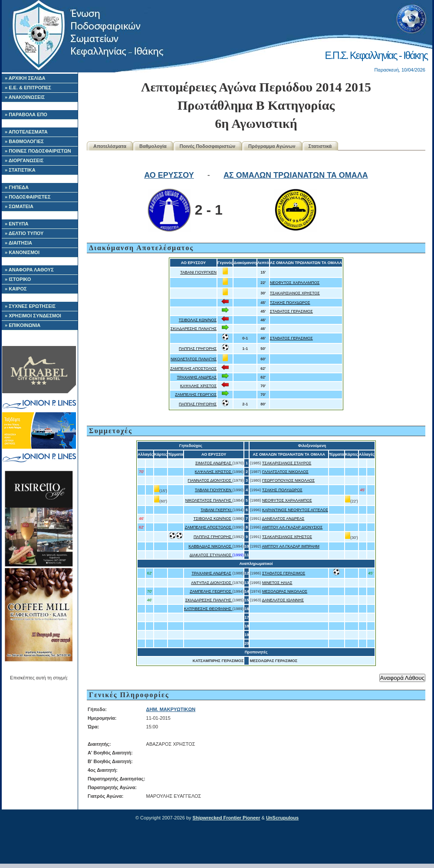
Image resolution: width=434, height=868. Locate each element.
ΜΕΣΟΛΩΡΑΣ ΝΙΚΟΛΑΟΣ (285, 591)
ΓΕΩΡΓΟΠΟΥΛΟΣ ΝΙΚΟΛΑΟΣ (288, 480)
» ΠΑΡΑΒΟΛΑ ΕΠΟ (26, 114)
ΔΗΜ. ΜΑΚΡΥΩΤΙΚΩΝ (171, 709)
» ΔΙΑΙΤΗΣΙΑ (18, 243)
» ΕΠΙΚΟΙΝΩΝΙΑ (23, 325)
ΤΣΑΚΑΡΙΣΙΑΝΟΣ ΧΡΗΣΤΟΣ (295, 293)
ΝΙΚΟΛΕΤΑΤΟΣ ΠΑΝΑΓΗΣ (194, 359)
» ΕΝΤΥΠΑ (16, 224)
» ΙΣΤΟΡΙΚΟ (18, 279)
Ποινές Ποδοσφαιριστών (207, 146)
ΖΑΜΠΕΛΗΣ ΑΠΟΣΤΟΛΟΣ (193, 369)
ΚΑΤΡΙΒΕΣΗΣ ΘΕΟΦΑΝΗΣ (208, 609)
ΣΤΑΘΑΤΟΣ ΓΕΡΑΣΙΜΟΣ (291, 311)
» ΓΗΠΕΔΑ (17, 187)
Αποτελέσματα (110, 146)
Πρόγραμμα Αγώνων (272, 146)
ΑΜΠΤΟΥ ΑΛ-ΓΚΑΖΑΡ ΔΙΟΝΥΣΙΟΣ (293, 527)
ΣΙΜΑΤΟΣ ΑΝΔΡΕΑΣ (214, 463)
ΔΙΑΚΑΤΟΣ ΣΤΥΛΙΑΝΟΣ (211, 555)
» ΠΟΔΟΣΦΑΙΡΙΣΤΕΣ (28, 197)
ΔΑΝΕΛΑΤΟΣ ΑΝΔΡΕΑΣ (283, 519)
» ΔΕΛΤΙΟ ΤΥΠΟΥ (24, 233)
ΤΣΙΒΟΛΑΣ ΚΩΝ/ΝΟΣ (198, 320)
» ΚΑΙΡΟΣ (16, 289)
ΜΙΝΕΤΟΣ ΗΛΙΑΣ (277, 583)
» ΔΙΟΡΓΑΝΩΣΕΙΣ (24, 160)
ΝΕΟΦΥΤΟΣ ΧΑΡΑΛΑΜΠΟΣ (295, 283)
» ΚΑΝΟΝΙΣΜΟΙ (22, 252)
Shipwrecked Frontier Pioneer (227, 818)
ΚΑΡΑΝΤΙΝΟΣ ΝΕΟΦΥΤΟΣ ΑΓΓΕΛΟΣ (295, 510)
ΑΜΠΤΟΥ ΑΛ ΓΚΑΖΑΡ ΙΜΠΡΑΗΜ (291, 546)
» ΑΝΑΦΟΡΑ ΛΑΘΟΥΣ (29, 270)
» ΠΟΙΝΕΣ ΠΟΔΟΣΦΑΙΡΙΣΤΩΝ (38, 151)
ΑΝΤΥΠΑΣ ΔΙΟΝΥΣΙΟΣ (212, 583)
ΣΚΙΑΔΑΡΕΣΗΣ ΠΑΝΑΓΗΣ (194, 329)
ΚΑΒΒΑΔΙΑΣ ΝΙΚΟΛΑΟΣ (210, 546)
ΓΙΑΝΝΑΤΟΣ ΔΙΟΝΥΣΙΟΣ (210, 480)
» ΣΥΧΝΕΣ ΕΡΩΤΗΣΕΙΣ (30, 306)
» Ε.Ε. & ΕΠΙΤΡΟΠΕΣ (28, 88)
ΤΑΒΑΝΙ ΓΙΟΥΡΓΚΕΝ (198, 272)
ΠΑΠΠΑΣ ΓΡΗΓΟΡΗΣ (198, 349)
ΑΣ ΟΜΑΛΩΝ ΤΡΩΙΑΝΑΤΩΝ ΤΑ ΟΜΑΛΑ (296, 175)
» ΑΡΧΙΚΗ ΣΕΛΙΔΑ (25, 78)
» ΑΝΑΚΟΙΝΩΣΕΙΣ (25, 97)
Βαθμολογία (153, 146)
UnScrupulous (282, 818)
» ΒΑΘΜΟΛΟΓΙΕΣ (24, 141)
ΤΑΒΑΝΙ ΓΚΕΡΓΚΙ (216, 510)
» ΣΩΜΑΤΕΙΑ (19, 206)
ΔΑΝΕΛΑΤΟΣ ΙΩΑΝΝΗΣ (283, 600)
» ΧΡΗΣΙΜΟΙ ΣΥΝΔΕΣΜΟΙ (33, 316)
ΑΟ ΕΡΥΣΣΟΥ (169, 175)
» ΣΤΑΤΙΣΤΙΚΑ (20, 170)
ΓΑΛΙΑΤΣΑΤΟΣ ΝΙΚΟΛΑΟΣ (285, 472)
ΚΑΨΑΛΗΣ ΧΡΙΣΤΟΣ (198, 386)
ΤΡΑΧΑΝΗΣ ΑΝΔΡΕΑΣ (197, 377)
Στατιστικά (320, 146)
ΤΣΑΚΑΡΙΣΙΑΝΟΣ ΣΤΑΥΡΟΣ (287, 463)
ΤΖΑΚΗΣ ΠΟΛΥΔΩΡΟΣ (290, 303)
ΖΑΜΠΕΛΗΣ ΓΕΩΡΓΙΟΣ (196, 395)
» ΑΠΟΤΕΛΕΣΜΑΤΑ (26, 132)
